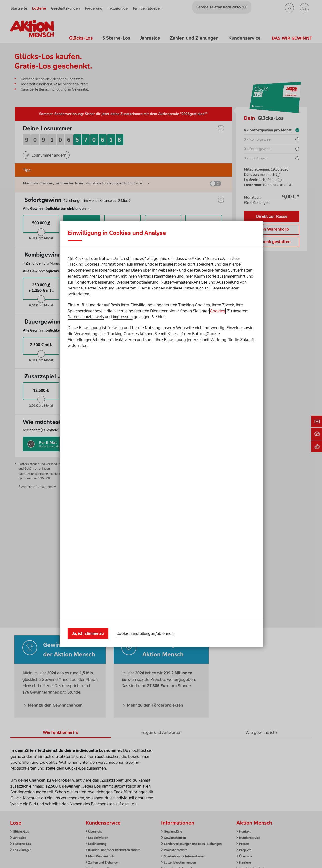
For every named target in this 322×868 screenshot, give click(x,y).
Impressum (123, 450)
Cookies (218, 445)
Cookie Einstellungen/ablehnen (145, 500)
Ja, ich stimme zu (88, 500)
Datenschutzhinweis (86, 450)
